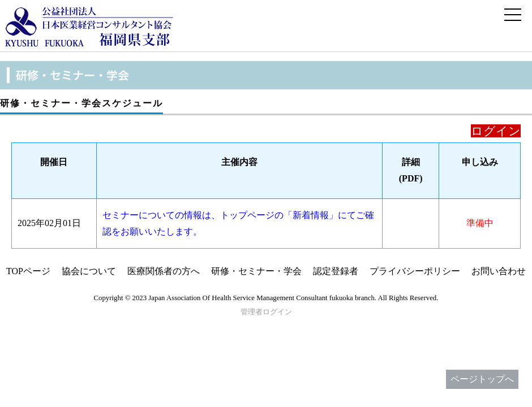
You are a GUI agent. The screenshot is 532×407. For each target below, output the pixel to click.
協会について (89, 271)
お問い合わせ (499, 271)
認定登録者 (336, 271)
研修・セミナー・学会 (256, 271)
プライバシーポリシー (415, 271)
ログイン (496, 131)
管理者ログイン (266, 312)
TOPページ (28, 271)
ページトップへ (482, 379)
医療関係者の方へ (164, 271)
